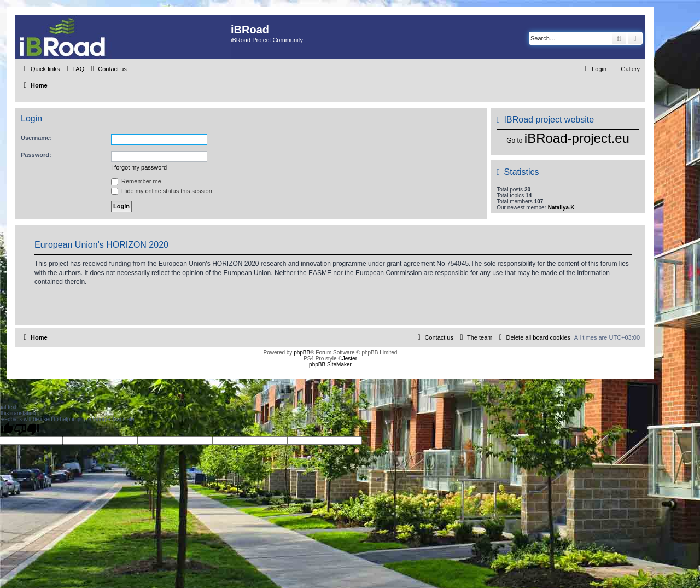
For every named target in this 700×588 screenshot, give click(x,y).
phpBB (302, 353)
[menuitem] (73, 69)
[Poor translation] (27, 429)
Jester (350, 359)
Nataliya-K (561, 208)
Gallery (630, 69)
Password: (36, 155)
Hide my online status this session (162, 191)
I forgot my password (139, 167)
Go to (514, 141)
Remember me (136, 181)
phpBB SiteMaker (330, 365)
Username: (36, 138)
